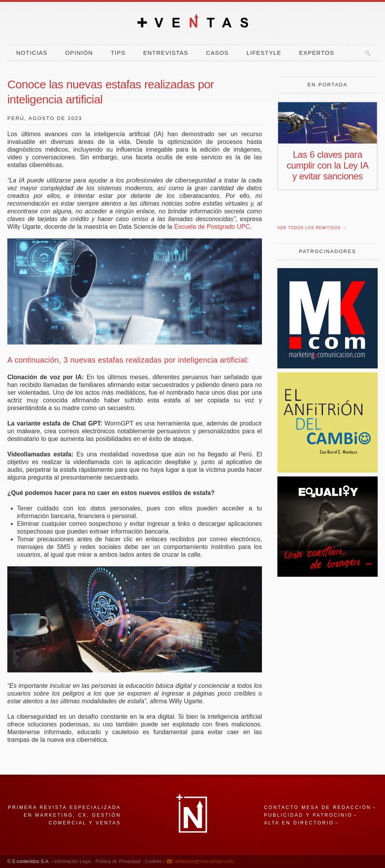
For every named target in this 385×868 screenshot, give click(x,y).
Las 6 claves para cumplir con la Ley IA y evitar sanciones (328, 165)
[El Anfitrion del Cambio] (328, 470)
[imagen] (328, 575)
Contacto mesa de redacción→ (320, 807)
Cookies (153, 861)
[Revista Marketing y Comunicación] (328, 366)
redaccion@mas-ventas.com (204, 861)
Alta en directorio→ (302, 823)
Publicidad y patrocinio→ (311, 815)
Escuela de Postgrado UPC (212, 227)
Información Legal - (74, 861)
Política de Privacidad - (119, 861)
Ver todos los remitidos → (312, 228)
